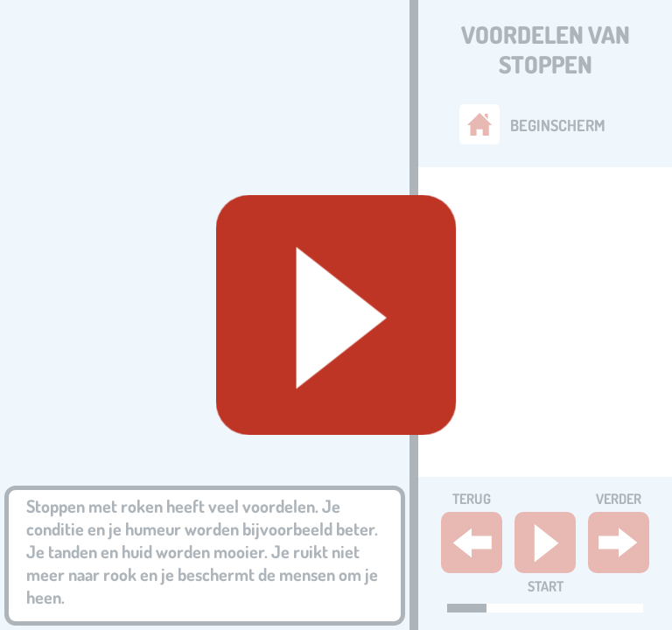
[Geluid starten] (336, 315)
